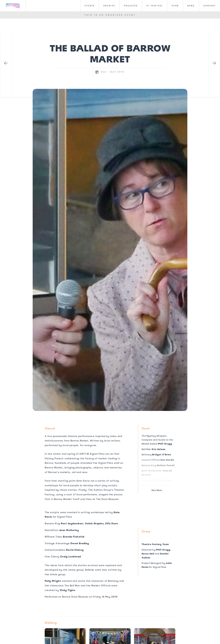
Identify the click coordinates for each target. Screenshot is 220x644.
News (191, 6)
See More (157, 490)
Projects (131, 6)
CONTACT (210, 6)
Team (175, 6)
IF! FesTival (155, 6)
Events (90, 6)
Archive (109, 6)
